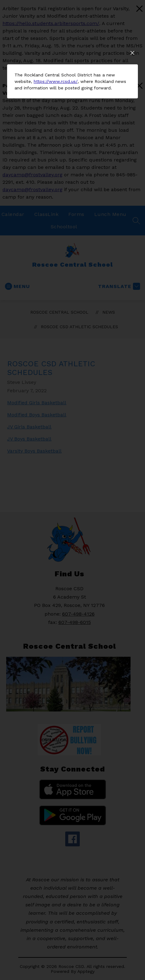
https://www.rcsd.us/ (56, 192)
